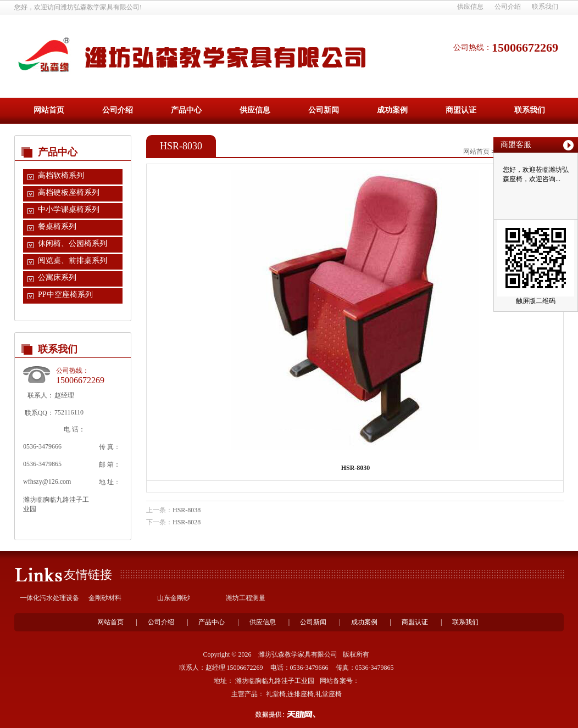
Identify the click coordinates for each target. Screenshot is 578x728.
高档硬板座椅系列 (69, 192)
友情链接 (88, 575)
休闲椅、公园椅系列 (73, 243)
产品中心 (186, 110)
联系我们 (545, 7)
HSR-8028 (187, 522)
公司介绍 (508, 7)
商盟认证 (461, 110)
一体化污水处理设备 (49, 598)
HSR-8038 (187, 510)
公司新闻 (324, 110)
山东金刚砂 (174, 598)
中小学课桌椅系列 (69, 209)
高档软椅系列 (61, 175)
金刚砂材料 (105, 598)
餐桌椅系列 (57, 226)
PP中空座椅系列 (65, 295)
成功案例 (392, 110)
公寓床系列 (57, 278)
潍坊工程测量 (246, 598)
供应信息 (470, 7)
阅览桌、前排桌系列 (73, 261)
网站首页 (49, 110)
